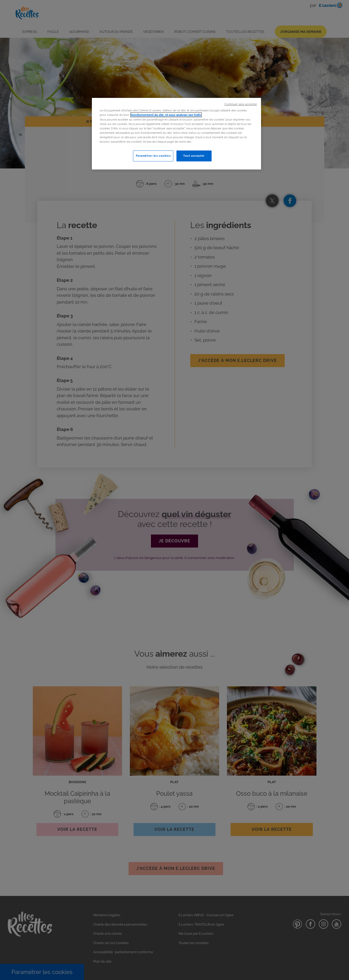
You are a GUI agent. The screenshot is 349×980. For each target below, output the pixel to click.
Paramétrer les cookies (153, 156)
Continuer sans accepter (241, 104)
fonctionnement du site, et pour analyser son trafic (166, 115)
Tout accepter (194, 156)
